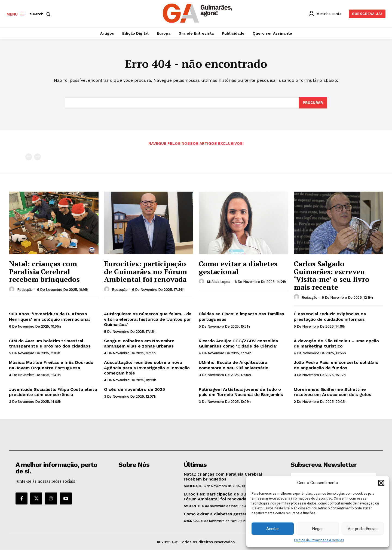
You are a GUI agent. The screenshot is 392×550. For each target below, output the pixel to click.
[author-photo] (13, 289)
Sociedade (193, 486)
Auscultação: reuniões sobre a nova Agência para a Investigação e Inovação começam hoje (147, 368)
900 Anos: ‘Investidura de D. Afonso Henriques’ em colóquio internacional (49, 317)
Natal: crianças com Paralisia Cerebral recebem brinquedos (44, 271)
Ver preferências (363, 529)
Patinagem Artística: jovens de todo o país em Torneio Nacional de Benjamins (241, 392)
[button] (381, 483)
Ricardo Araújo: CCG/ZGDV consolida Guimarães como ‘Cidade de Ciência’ (238, 343)
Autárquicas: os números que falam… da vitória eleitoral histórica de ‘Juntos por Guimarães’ (148, 319)
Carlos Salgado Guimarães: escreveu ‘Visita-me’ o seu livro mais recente (332, 275)
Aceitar (273, 529)
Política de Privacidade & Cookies (319, 540)
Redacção (25, 290)
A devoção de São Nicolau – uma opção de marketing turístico (336, 343)
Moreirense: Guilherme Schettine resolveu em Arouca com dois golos (333, 392)
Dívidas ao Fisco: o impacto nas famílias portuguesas (241, 317)
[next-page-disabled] (37, 157)
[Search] (313, 103)
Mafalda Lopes (219, 282)
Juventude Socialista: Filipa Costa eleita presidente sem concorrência (53, 392)
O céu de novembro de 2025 (134, 389)
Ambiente (192, 506)
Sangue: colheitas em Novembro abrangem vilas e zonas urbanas (139, 343)
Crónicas (192, 521)
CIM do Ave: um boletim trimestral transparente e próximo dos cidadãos (50, 343)
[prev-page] (29, 157)
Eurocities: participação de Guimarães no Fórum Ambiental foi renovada (146, 271)
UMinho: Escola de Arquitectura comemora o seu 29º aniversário (234, 365)
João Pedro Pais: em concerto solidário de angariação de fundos (336, 365)
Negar (318, 529)
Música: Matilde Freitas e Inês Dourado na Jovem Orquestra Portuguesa (51, 365)
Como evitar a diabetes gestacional (238, 268)
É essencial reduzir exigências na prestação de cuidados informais (330, 317)
